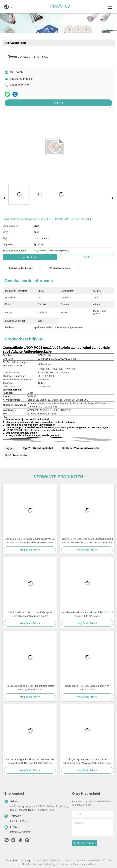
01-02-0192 (57, 359)
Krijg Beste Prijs (30, 257)
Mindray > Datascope (14, 376)
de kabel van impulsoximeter (81, 448)
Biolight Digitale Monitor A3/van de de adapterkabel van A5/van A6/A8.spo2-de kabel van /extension (87, 761)
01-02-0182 (44, 359)
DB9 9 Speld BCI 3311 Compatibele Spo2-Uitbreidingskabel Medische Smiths (30, 614)
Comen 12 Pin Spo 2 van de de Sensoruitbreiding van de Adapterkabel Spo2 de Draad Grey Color (87, 541)
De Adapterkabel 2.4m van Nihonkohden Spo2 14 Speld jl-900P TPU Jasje (87, 614)
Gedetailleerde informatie (21, 268)
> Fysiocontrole (11, 373)
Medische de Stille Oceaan (17, 380)
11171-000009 (62, 373)
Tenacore (8, 383)
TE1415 (42, 383)
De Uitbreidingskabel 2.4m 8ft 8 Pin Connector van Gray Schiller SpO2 (30, 688)
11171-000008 (45, 373)
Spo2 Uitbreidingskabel (38, 448)
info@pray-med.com (22, 79)
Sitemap (26, 860)
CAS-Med (8, 359)
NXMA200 (43, 380)
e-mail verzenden (85, 843)
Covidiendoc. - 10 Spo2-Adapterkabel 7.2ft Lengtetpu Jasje (87, 688)
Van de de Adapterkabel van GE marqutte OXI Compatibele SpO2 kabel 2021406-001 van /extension (30, 761)
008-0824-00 (44, 387)
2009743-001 (45, 364)
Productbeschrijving (60, 268)
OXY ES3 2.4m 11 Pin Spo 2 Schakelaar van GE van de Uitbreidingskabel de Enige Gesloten (30, 541)
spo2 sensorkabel (17, 455)
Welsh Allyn (9, 387)
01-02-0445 (70, 359)
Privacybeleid (12, 860)
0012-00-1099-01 (47, 376)
